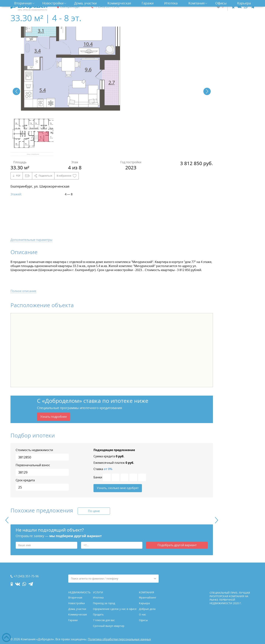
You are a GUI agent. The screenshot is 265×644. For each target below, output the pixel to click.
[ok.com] (233, 7)
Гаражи (148, 3)
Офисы (221, 3)
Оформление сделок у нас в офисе (115, 609)
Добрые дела (147, 609)
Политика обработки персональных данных (119, 639)
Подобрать (177, 545)
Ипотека (171, 3)
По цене (94, 511)
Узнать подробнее (54, 417)
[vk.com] (239, 7)
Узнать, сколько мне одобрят (118, 488)
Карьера (244, 3)
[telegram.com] (252, 7)
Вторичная (23, 3)
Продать (98, 614)
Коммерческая (119, 3)
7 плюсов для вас (104, 620)
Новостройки (53, 3)
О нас (143, 614)
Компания (197, 3)
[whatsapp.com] (246, 7)
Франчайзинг (148, 597)
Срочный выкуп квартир (109, 626)
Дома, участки (85, 3)
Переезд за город (104, 603)
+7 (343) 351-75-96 (107, 7)
